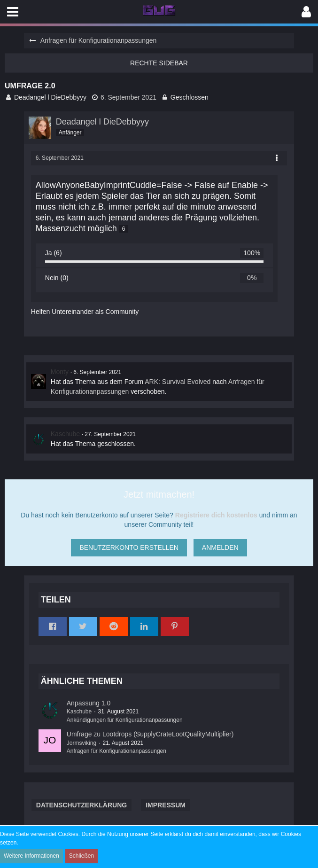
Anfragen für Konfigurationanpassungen (116, 751)
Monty (60, 372)
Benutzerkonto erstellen (129, 547)
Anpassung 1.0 (89, 703)
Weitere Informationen (31, 856)
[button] (13, 12)
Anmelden (220, 547)
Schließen (81, 856)
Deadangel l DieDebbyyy (50, 97)
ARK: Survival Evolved (178, 382)
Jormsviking (81, 743)
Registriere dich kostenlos (216, 515)
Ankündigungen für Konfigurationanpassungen (125, 720)
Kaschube (65, 434)
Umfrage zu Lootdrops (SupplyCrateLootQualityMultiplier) (150, 734)
